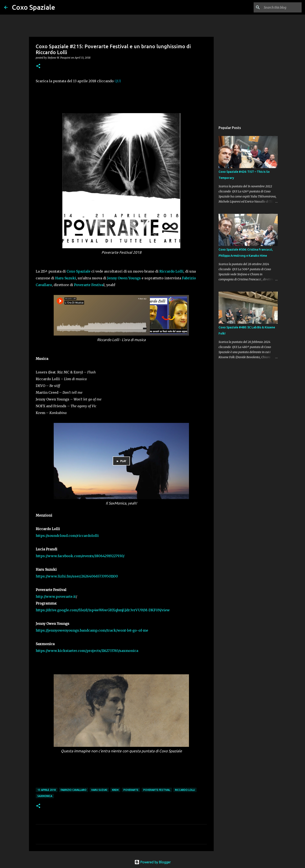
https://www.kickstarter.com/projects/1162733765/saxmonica (87, 651)
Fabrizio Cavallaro (74, 790)
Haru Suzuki (66, 278)
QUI (118, 81)
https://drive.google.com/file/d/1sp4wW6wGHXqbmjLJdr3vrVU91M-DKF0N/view (103, 610)
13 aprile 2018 (47, 790)
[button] (38, 66)
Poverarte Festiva (89, 285)
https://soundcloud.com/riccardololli (67, 536)
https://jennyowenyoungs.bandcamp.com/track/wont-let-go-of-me (92, 630)
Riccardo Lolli (171, 271)
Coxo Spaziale (34, 7)
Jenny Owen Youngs (124, 278)
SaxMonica (45, 796)
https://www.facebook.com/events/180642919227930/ (81, 556)
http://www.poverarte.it (56, 596)
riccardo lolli (185, 790)
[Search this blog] (279, 7)
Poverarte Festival (157, 790)
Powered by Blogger (153, 862)
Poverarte (131, 790)
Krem (115, 790)
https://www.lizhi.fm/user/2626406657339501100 (77, 576)
